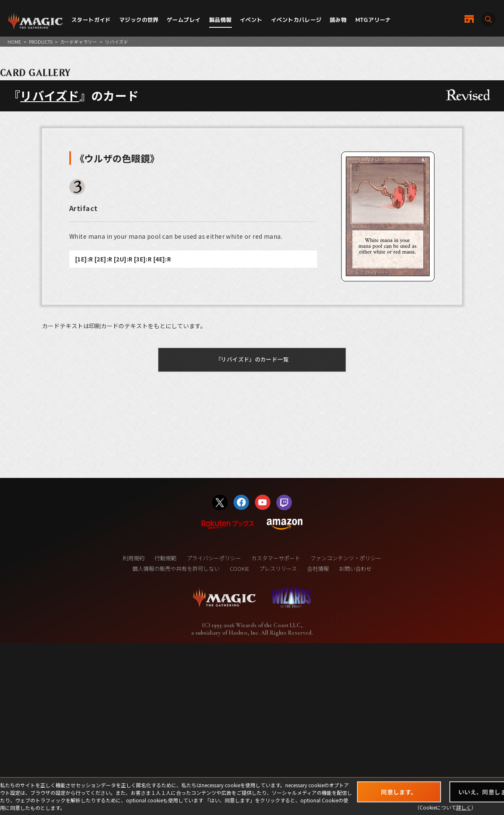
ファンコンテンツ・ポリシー (346, 558)
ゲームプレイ (184, 20)
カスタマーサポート (276, 558)
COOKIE (239, 568)
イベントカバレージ (296, 20)
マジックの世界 (139, 20)
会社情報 (318, 568)
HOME (14, 42)
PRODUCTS (41, 42)
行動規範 (165, 558)
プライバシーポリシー (214, 558)
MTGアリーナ (373, 20)
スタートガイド (91, 20)
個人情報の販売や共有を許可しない (176, 568)
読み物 (338, 20)
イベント (251, 20)
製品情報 (220, 20)
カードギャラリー (79, 42)
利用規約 (134, 558)
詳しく (464, 807)
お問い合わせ (355, 568)
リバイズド (50, 95)
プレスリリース (278, 568)
